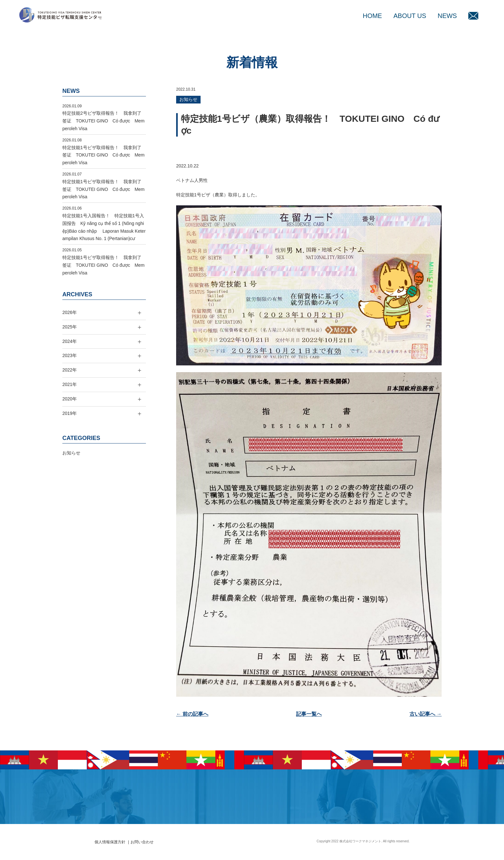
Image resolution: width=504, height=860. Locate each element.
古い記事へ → (426, 714)
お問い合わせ (142, 842)
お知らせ (188, 99)
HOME (372, 16)
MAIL (473, 16)
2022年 (70, 370)
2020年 (70, 399)
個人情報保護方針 (110, 842)
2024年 (70, 341)
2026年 (70, 312)
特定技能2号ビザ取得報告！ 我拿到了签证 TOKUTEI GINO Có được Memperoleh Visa (104, 121)
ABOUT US (410, 16)
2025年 (70, 327)
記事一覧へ (309, 714)
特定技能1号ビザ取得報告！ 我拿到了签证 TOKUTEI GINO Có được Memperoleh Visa (104, 155)
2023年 (70, 355)
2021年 (70, 384)
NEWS (447, 16)
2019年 (70, 413)
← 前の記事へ (192, 714)
